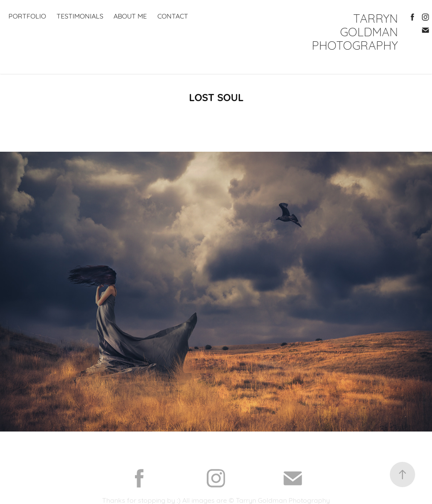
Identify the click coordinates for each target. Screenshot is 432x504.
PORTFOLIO (27, 15)
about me (130, 15)
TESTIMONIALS (80, 15)
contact (173, 15)
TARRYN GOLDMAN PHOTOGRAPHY (356, 31)
